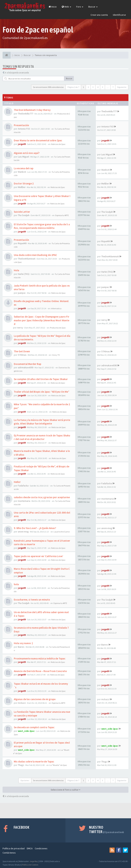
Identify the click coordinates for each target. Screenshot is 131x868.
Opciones (25, 780)
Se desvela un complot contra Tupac (34, 727)
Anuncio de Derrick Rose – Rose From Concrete (40, 671)
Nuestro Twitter (107, 830)
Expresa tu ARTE (62, 215)
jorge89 (22, 144)
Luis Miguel (23, 157)
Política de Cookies (30, 865)
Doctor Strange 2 (24, 183)
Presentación (21, 125)
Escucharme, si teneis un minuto (32, 600)
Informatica (56, 308)
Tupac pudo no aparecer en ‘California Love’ (38, 556)
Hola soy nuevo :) (23, 643)
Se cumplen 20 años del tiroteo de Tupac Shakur (41, 379)
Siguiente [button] (122, 87)
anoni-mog (23, 532)
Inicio (53, 7)
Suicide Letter (22, 212)
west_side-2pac (26, 731)
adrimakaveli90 (26, 367)
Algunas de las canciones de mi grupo (35, 699)
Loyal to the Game (62, 532)
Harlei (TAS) (24, 274)
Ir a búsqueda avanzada (17, 73)
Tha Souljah (24, 215)
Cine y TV (56, 355)
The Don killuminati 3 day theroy (32, 110)
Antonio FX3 (24, 129)
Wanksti (22, 172)
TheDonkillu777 (26, 114)
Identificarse (119, 15)
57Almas (22, 355)
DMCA (30, 848)
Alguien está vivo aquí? (27, 153)
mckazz (22, 703)
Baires (21, 647)
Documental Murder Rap (27, 364)
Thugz (21, 765)
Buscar (93, 7)
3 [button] (93, 87)
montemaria (24, 501)
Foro (80, 7)
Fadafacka (23, 486)
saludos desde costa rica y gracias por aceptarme (42, 497)
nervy (20, 328)
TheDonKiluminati (27, 259)
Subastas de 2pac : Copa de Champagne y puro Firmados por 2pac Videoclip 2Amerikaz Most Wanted (42, 320)
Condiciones (41, 848)
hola (16, 584)
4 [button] (98, 87)
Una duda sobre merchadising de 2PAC (35, 255)
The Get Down (22, 351)
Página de (73, 87)
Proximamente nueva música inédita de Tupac (40, 658)
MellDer (22, 187)
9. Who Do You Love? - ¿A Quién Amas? (35, 528)
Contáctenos (9, 853)
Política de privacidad (14, 848)
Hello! (17, 482)
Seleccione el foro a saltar (65, 790)
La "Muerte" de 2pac (58, 765)
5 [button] (103, 87)
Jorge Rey (34, 861)
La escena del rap (24, 168)
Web (66, 7)
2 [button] (88, 87)
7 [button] (113, 87)
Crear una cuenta (99, 15)
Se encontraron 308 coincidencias (48, 87)
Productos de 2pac (58, 328)
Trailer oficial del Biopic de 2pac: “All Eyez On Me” (42, 392)
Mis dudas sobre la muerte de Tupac (34, 762)
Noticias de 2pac (58, 144)
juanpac (22, 293)
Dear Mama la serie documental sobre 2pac (38, 140)
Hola (16, 270)
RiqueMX (22, 243)
